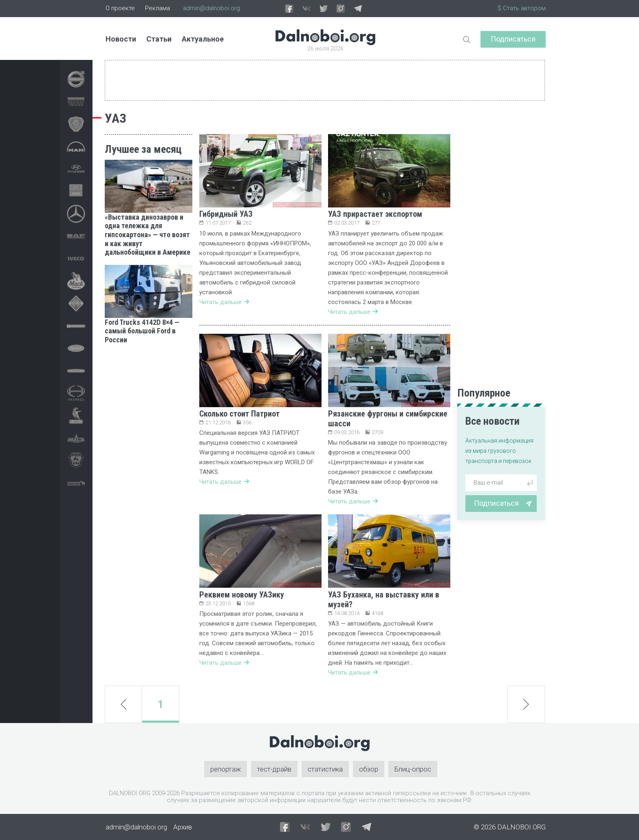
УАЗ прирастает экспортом (375, 214)
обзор (369, 769)
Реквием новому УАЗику (242, 595)
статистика (325, 769)
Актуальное (203, 39)
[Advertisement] (149, 475)
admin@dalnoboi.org (212, 8)
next (526, 705)
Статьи (159, 39)
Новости (121, 39)
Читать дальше (224, 302)
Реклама (158, 8)
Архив (183, 827)
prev (123, 704)
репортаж (226, 769)
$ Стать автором (522, 8)
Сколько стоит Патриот (239, 414)
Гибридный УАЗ (226, 214)
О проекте (120, 8)
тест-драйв (274, 769)
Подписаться (513, 39)
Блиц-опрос (413, 769)
